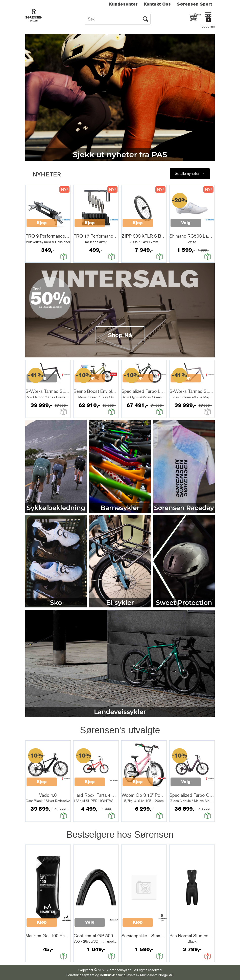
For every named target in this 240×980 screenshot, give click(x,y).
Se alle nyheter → (190, 174)
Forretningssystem (80, 975)
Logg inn (208, 26)
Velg (186, 223)
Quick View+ (40, 229)
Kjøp (42, 223)
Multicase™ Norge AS (157, 975)
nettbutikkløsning (113, 975)
